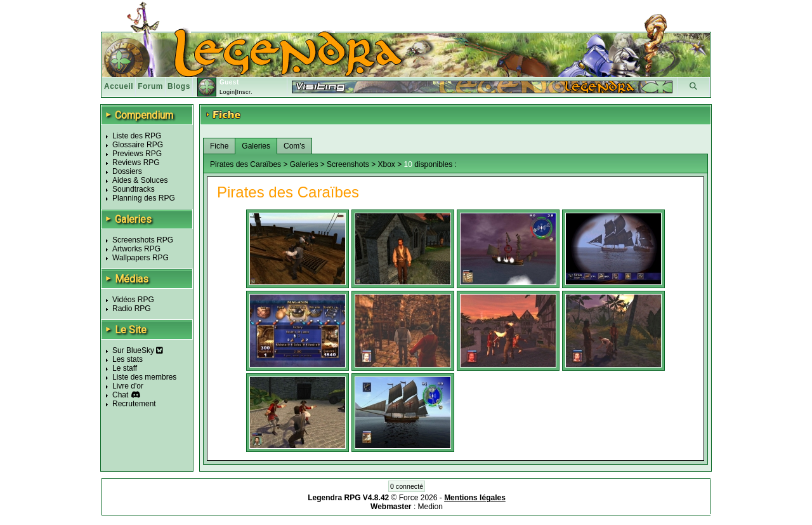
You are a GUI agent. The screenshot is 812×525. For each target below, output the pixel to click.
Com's (294, 146)
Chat (120, 395)
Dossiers (127, 171)
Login (227, 92)
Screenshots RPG (143, 240)
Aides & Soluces (140, 180)
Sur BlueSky (138, 350)
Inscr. (245, 92)
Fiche (219, 146)
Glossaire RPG (138, 145)
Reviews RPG (136, 163)
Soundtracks (134, 189)
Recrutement (134, 404)
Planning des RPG (144, 198)
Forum (150, 86)
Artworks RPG (136, 249)
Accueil (119, 86)
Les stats (128, 359)
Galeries (256, 146)
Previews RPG (137, 154)
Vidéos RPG (133, 300)
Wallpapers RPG (141, 258)
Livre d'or (128, 386)
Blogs (179, 86)
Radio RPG (132, 309)
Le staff (125, 368)
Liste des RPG (137, 136)
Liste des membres (144, 377)
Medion (430, 507)
